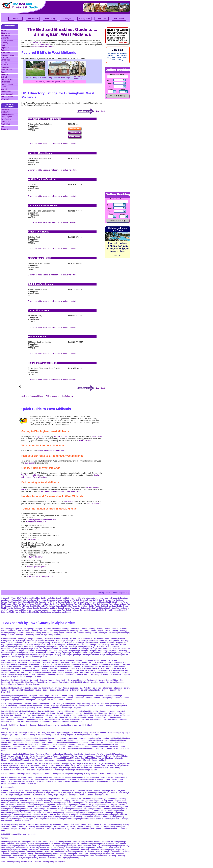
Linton (43, 742)
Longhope (61, 746)
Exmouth (113, 690)
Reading (56, 791)
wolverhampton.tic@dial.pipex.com (40, 576)
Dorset (33, 682)
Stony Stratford (97, 815)
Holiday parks (85, 19)
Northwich (20, 770)
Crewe (32, 674)
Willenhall (5, 99)
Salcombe (19, 799)
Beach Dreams (64, 608)
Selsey (83, 801)
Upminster (32, 834)
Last (103, 111)
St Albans (35, 811)
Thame (125, 824)
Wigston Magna (122, 850)
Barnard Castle (76, 639)
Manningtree (90, 754)
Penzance (112, 777)
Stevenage (109, 813)
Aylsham (57, 635)
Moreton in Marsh (75, 760)
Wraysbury (23, 858)
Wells (80, 846)
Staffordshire (7, 813)
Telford (66, 824)
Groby (39, 708)
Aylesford (48, 635)
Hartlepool (51, 713)
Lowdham (114, 746)
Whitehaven (44, 850)
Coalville (61, 670)
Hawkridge (103, 713)
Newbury (84, 764)
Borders (116, 647)
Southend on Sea (54, 809)
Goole (46, 705)
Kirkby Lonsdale (53, 735)
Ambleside (44, 631)
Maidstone (40, 754)
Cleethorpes (6, 670)
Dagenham (6, 680)
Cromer (78, 674)
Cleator (123, 668)
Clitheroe (44, 670)
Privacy (101, 593)
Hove (28, 721)
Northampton (87, 768)
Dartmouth (34, 680)
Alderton (84, 629)
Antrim (107, 631)
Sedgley (4, 72)
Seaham (4, 801)
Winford (99, 852)
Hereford (5, 717)
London (22, 746)
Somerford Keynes (58, 807)
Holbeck (47, 719)
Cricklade (51, 674)
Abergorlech (17, 629)
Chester (105, 664)
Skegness (93, 805)
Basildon (122, 639)
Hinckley (21, 719)
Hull (41, 721)
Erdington (5, 50)
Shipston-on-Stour (96, 803)
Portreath (41, 781)
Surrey (46, 819)
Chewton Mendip (14, 666)
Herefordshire (15, 717)
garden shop (56, 610)
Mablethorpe (6, 754)
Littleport (85, 742)
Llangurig (72, 744)
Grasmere (89, 705)
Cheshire (75, 664)
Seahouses (14, 801)
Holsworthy (66, 719)
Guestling (47, 708)
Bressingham (52, 651)
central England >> (94, 504)
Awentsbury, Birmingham (78, 78)
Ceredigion (75, 662)
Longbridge (5, 60)
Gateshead (19, 703)
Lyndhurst (99, 748)
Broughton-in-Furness (82, 653)
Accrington (38, 629)
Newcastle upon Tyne (113, 764)
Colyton (115, 670)
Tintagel (96, 826)
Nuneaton (5, 67)
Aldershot (75, 629)
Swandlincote (7, 821)
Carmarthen (112, 660)
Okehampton (29, 774)
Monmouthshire (28, 760)
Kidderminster (74, 733)
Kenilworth (31, 733)
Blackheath (5, 35)
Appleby (115, 631)
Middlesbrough (36, 758)
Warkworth (45, 844)
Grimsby (32, 708)
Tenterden (98, 824)
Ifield (11, 725)
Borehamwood (7, 649)
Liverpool (94, 742)
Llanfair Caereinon (43, 744)
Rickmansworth (41, 793)
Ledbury (127, 738)
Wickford (104, 850)
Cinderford (53, 668)
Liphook (50, 742)
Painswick (22, 777)
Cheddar (14, 664)
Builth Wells (38, 655)
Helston (84, 715)
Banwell (57, 639)
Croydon (126, 674)
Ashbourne (20, 633)
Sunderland (6, 819)
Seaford (122, 799)
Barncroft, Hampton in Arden (35, 78)
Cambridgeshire (59, 660)
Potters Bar (62, 781)
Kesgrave (46, 733)
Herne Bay (27, 717)
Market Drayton (22, 756)
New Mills (46, 766)
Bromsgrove (49, 653)
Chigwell (36, 666)
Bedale (75, 641)
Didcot (116, 680)
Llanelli (31, 744)
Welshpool (115, 846)
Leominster (81, 740)
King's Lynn (125, 733)
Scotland (5, 129)
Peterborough (16, 779)
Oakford (11, 774)
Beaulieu (59, 641)
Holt (74, 719)
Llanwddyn (91, 744)
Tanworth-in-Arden (26, 824)
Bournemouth (53, 649)
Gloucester (104, 703)
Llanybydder (6, 746)
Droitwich (85, 682)
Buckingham (109, 653)
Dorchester (16, 682)
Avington (5, 635)
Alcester (47, 629)
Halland (51, 711)
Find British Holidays (70, 610)
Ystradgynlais (60, 862)
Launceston (72, 738)
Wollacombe (43, 856)
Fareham (24, 696)
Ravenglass (46, 791)
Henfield (109, 715)
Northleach (115, 768)
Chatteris (5, 664)
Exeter (98, 690)
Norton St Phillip (47, 770)
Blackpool (39, 647)
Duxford (37, 684)
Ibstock (4, 725)
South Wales (104, 807)
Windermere (81, 852)
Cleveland (26, 670)
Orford (65, 774)
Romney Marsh (102, 793)
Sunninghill (29, 819)
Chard (95, 662)
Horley (99, 719)
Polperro (101, 779)
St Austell (44, 811)
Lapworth (52, 738)
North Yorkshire (32, 770)
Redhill (89, 791)
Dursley (29, 684)
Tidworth (80, 826)
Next (98, 111)
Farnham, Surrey (66, 696)
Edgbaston (5, 48)
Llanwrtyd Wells (113, 744)
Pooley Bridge (117, 779)
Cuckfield (19, 676)
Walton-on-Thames (93, 842)
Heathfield (58, 715)
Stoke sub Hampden (70, 815)
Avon (12, 635)
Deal (58, 680)
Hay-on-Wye (25, 715)
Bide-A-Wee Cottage (107, 608)
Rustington (99, 795)
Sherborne (48, 803)
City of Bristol (75, 668)
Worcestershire (101, 856)
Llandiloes (81, 744)
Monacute (39, 760)
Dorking (25, 682)
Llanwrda (101, 744)
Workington (83, 854)
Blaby (10, 647)
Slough (12, 807)
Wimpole (22, 852)
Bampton (31, 639)
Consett (4, 672)
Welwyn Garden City (92, 846)
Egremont (6, 690)
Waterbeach (109, 844)
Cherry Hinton (46, 664)
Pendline (96, 777)
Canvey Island (93, 660)
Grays (107, 705)
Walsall (4, 89)
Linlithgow (34, 742)
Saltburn (37, 799)
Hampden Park (82, 711)
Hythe (80, 721)
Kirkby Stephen (67, 735)
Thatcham (5, 826)
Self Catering (50, 19)
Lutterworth (46, 748)
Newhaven (5, 766)
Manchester (79, 754)
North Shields (35, 768)
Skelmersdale (104, 805)
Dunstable (120, 682)
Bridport (93, 651)
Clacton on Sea (89, 668)
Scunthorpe (112, 799)
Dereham (82, 680)
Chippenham (47, 666)
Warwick (76, 844)
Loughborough (97, 746)
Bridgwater (73, 651)
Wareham (11, 844)
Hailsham (22, 711)
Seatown (39, 801)
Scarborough (101, 799)
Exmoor (105, 690)
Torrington (23, 828)
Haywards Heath (38, 715)
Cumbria (39, 676)
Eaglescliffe (6, 688)
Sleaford (122, 805)
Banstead (49, 639)
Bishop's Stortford (111, 645)
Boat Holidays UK (37, 606)
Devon (109, 680)
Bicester (103, 643)
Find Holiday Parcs (80, 602)
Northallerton (74, 768)
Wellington (72, 846)
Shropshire (21, 805)
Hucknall (35, 721)
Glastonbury (85, 703)
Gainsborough (7, 703)
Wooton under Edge (9, 858)
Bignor (4, 645)
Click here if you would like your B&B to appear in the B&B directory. (47, 396)
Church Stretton (20, 668)
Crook (85, 674)
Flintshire (50, 698)
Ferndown (5, 698)
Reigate (105, 791)
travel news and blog (17, 610)
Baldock (13, 639)
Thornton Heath (59, 826)
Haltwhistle (60, 711)
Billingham (22, 645)
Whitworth (95, 850)
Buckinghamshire (122, 653)
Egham (127, 688)
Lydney (70, 748)
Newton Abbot (100, 766)
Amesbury (64, 631)
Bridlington (84, 651)
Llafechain (110, 742)
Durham (12, 684)
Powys (93, 781)
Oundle (94, 774)
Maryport (91, 756)
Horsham (123, 719)
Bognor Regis (90, 647)
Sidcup (37, 805)
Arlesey (123, 631)
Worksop (113, 856)
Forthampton (11, 700)
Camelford (71, 660)
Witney (30, 854)
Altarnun (11, 631)
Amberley (34, 631)
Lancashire (15, 738)
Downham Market (50, 682)
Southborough (40, 809)
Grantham (80, 705)
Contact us (116, 593)
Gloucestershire (117, 703)
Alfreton (99, 629)
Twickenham (96, 828)
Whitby (24, 850)
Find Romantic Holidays (11, 608)
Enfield (38, 690)
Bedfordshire (93, 641)
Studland (71, 817)
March (4, 756)
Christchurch (7, 668)
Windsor (91, 852)
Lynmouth (109, 748)
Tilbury (88, 826)
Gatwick (28, 703)
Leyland (115, 740)
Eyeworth (5, 692)
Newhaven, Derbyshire (20, 766)
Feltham (108, 696)
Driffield (77, 682)
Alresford (124, 629)
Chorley (108, 666)
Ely (22, 690)
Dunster (4, 684)
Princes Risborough (9, 783)
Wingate (107, 852)
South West (6, 112)
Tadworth (5, 824)
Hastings (78, 713)
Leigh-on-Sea (46, 740)
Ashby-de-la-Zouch (44, 633)
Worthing (121, 856)
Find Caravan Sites (9, 604)
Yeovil (45, 862)
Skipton (114, 805)
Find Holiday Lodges (117, 604)
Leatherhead (108, 738)
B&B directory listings (41, 45)
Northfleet (13, 768)
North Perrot (23, 768)
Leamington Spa (95, 738)
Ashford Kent (71, 633)
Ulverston (22, 834)
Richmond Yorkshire (9, 793)
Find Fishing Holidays (83, 604)
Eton (83, 690)
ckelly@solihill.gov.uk (35, 557)
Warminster (56, 844)
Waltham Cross (70, 842)
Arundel (4, 633)
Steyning (118, 813)
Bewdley (47, 643)
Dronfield (94, 682)
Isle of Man (73, 725)
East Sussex (64, 688)
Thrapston (71, 826)
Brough (68, 653)
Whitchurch (33, 850)
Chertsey (57, 664)
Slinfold (4, 807)
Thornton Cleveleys (43, 826)
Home (15, 19)
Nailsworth (6, 764)
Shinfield (84, 803)
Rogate (83, 793)
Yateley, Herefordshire (23, 862)
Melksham (117, 756)
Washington (98, 844)
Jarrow (4, 729)
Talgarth (14, 824)
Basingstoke (6, 641)
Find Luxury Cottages (79, 608)
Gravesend (99, 705)
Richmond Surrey (26, 793)
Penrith (103, 777)
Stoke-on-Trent (7, 79)
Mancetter (68, 754)
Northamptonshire (101, 768)
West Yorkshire (115, 848)
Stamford (38, 813)
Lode (15, 746)
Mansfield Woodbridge (115, 754)
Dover (39, 682)
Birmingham (6, 33)
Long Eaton (31, 746)
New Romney (39, 764)
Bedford (83, 641)
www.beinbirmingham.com (36, 522)
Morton (95, 760)
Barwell (114, 639)
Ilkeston (33, 725)
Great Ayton (116, 705)
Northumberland (8, 770)
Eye (120, 690)
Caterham (46, 662)
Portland (33, 781)
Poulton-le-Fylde (82, 781)
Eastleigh (53, 688)
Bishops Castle (96, 645)
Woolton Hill (65, 856)
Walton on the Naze (110, 842)
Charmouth (112, 662)
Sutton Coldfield (7, 84)
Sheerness (113, 801)
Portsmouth (51, 781)
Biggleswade (121, 643)
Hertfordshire (59, 717)
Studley (79, 817)
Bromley (39, 653)
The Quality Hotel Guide (31, 475)
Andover (93, 631)
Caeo (3, 660)
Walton (81, 842)
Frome (61, 700)
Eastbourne (43, 688)
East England (6, 119)
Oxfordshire (111, 774)
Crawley (17, 674)
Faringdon (33, 696)
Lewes (100, 740)
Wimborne (49, 852)
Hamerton (70, 711)
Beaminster (50, 641)
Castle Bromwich (8, 40)
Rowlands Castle (39, 795)
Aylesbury (38, 635)
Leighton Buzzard (60, 740)
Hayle (3, 715)
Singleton (71, 805)
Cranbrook (115, 672)
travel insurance (85, 441)
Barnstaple (88, 639)
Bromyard (60, 653)
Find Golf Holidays (100, 604)
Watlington (14, 846)
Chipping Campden (81, 666)
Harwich (60, 713)
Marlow (74, 756)
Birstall (70, 645)
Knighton (97, 735)
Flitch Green (60, 698)
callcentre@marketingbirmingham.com (41, 520)
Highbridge (6, 719)
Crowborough (94, 674)
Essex (66, 690)
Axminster (29, 635)
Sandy (64, 799)
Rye (107, 795)
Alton (19, 631)
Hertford (49, 717)
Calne (18, 660)
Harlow (22, 713)
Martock (82, 756)
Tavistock (47, 824)
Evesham (90, 690)
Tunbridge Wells (83, 828)
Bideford (111, 643)
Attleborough (123, 633)
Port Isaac (13, 781)
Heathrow (67, 715)
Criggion (60, 674)
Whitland (54, 850)
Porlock (4, 781)
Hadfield (5, 711)
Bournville (5, 38)
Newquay (89, 766)
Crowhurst (106, 674)
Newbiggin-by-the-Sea (70, 764)
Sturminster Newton (92, 817)
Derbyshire (72, 680)
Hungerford (49, 721)
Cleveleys (35, 670)
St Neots (121, 811)
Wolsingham (95, 854)
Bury (22, 657)
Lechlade (118, 738)
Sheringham (59, 803)
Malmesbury (58, 754)
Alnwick (115, 629)
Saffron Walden (7, 799)
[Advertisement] (117, 145)
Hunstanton (60, 721)
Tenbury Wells (87, 824)
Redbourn (65, 791)
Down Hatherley (65, 682)
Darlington (16, 680)
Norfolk (4, 768)
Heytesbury (79, 717)
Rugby (82, 795)
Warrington (66, 844)
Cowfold (106, 672)
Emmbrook (30, 690)
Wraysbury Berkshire (38, 858)
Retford (112, 791)
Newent (126, 764)
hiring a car (39, 437)
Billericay (12, 645)
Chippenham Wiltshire (62, 666)
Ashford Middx (84, 633)
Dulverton (111, 682)
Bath (15, 641)
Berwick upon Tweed (33, 643)
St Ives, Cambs (72, 811)
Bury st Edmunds (33, 657)
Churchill (32, 668)
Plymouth (63, 779)
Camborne (36, 660)
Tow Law (49, 828)
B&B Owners (119, 19)
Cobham (69, 670)
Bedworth (103, 641)
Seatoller (23, 801)
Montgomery (50, 760)
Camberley (26, 660)
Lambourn (5, 738)
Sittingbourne (82, 805)
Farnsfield (79, 696)
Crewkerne (69, 674)
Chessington (95, 664)
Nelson (29, 764)
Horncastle (107, 719)
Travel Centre (97, 437)
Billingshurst (33, 645)
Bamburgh (22, 639)
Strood (56, 817)
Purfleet (33, 783)
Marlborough (65, 756)
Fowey (21, 700)
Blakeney (48, 647)
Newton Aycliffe (113, 766)
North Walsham (49, 768)
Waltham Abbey (56, 842)
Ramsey (27, 791)
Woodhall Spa (31, 856)
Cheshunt (84, 664)
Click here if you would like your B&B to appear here (55, 82)
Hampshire (94, 711)
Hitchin (29, 719)
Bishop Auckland (81, 645)
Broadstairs (6, 653)
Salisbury (29, 799)
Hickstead (89, 717)
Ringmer (53, 793)
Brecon (31, 651)
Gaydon (36, 703)
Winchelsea (59, 852)
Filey (17, 698)
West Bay (125, 846)
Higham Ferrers (101, 717)
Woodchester (18, 856)
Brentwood (40, 651)
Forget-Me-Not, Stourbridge (59, 78)
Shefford (5, 803)
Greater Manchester (19, 708)
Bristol (115, 651)
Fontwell (88, 698)
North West (5, 124)
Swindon (26, 821)
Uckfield (5, 834)
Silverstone (61, 805)
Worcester (89, 856)
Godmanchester (25, 705)
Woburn (55, 854)
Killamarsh (94, 733)
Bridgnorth (63, 651)
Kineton (103, 733)
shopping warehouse (62, 612)
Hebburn (76, 715)
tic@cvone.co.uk (33, 539)
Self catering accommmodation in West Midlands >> (60, 491)
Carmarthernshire (8, 662)
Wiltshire (40, 852)
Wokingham (72, 854)
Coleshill (100, 670)
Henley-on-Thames (121, 715)
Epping (46, 690)
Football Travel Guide (20, 606)
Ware (3, 844)
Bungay (58, 655)
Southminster (77, 809)
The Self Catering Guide (82, 600)
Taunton (38, 824)
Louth (106, 746)
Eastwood (74, 688)
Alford (91, 629)
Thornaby (30, 826)
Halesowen (5, 53)
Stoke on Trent (55, 815)
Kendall (22, 733)
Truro (73, 828)
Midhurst (57, 758)
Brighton (107, 651)
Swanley (17, 821)
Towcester (40, 828)
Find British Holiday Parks (117, 602)
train (66, 437)
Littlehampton (74, 742)
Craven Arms (6, 674)
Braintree (116, 649)
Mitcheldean (15, 760)
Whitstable (75, 850)
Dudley (4, 45)
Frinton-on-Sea (50, 700)
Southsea (97, 809)
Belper (117, 641)
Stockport (27, 815)
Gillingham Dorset (48, 703)
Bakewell (5, 639)
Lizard (101, 742)
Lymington (90, 748)
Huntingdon (71, 721)
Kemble (4, 733)
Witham (23, 854)
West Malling (59, 848)
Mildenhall (67, 758)
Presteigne (101, 781)
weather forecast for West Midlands (51, 451)
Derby (64, 680)
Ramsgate (36, 791)
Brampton (126, 649)
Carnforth (21, 662)
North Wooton (62, 768)
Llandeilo (119, 742)
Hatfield (87, 713)
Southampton (27, 809)
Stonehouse (85, 815)
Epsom (53, 690)
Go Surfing (94, 608)
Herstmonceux (38, 717)
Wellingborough (59, 846)
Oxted (119, 774)
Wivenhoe (39, 854)
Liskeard (58, 742)
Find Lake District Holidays (107, 610)
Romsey (113, 793)
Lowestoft (13, 748)
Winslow (126, 852)
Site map (126, 593)
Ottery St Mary (84, 774)
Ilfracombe (24, 725)
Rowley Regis (6, 70)
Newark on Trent (53, 764)
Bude (13, 655)
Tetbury (106, 824)
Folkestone (79, 698)
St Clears (53, 811)
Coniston (123, 670)
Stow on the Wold (16, 817)
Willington (12, 852)
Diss (122, 680)
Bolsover (100, 647)
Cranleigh (124, 672)
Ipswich (64, 725)
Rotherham (26, 795)
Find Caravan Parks (26, 604)
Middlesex (48, 758)
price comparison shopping (38, 610)
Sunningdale (17, 819)
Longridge (71, 746)
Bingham (50, 645)
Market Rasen (53, 756)
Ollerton (47, 774)
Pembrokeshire (84, 777)
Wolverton (120, 854)
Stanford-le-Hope (50, 813)
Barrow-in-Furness (101, 639)
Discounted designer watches (24, 600)
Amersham (54, 631)
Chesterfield (114, 664)
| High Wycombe (115, 717)
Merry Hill (5, 65)
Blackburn (18, 647)
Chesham (66, 664)
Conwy (12, 672)
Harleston (14, 713)
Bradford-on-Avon (104, 649)
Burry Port (116, 655)
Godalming (13, 705)
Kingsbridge (7, 735)
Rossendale (6, 795)
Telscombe (75, 824)
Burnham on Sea (96, 655)
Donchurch (6, 682)
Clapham (100, 668)
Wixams (47, 854)
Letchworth (91, 740)
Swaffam (116, 819)
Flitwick (70, 698)
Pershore (5, 779)
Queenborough (7, 787)
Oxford (102, 774)
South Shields (92, 807)
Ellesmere (16, 690)
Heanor (49, 715)
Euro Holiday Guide (86, 606)
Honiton (80, 719)
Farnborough (44, 696)
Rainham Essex (16, 791)
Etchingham (75, 690)
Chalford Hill (86, 662)
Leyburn (107, 740)
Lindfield (16, 742)
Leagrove (83, 738)
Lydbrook (56, 748)
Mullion (102, 760)
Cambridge (46, 660)
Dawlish (52, 680)
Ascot (11, 633)
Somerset (71, 807)
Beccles (68, 641)
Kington (17, 735)
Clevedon (16, 670)
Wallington (37, 842)
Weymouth (16, 850)
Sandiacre (56, 799)
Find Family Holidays (64, 604)
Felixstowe (99, 696)
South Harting (116, 807)
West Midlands (69, 502)
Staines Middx (27, 813)
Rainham (5, 791)
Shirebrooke (110, 803)
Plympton (72, 779)
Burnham (84, 655)
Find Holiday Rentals (30, 608)
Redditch (81, 791)
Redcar (73, 791)
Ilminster (41, 725)
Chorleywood (118, 666)
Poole (108, 779)
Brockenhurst (29, 653)
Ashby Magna (58, 633)
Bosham (28, 649)
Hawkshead (113, 713)
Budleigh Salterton (24, 655)
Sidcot (30, 805)
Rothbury (16, 795)
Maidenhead (29, 754)
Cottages (67, 19)
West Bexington (8, 848)
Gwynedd (78, 708)
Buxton (44, 657)
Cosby (66, 672)
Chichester (27, 666)
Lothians (85, 746)
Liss (65, 742)
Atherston (113, 633)
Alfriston (107, 629)
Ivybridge (87, 725)
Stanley (61, 813)
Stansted (69, 813)
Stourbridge (6, 82)
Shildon (76, 803)
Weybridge (6, 850)
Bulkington (49, 655)
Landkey (35, 738)
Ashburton (30, 633)
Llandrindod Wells (19, 744)
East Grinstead (31, 688)
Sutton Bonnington (72, 819)
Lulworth (30, 748)
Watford (4, 846)
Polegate (81, 779)
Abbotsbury (6, 629)
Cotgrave (74, 672)
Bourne (43, 649)
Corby (28, 672)
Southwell (107, 809)
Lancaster (26, 738)
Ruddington (73, 795)
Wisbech (6, 854)
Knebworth (88, 735)
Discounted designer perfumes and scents (54, 600)
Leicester (22, 740)
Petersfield (35, 779)
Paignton (13, 777)
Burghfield (75, 655)
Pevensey (54, 779)
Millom (88, 758)
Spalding (14, 811)
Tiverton (111, 826)
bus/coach (58, 437)
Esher (59, 690)
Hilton (14, 719)
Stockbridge (6, 815)
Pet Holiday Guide (53, 606)
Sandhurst (46, 799)
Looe (78, 746)
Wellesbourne (46, 846)
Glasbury (75, 703)
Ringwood (62, 793)
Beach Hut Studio (63, 598)
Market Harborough (38, 756)
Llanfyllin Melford (59, 744)
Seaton (31, 801)
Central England (7, 114)
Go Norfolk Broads (88, 610)
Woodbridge (6, 856)
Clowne (52, 670)
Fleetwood (40, 698)
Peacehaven (59, 777)
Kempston (13, 733)
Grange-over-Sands (66, 705)
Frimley (40, 700)
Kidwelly (85, 733)
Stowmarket (29, 817)
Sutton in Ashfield (103, 819)
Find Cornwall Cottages (19, 612)
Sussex (53, 819)
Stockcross (17, 815)
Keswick (54, 733)
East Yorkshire (86, 688)
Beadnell (40, 641)
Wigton (4, 852)
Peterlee (26, 779)
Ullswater (13, 834)
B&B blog (102, 19)
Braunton (17, 651)
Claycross (115, 668)
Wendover (106, 846)
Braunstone (7, 651)
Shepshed (25, 803)
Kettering (63, 733)
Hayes (122, 713)
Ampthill (73, 631)
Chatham (122, 662)
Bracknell (91, 649)
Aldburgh (66, 629)
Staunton (88, 813)
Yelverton (37, 862)
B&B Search (33, 19)
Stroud (63, 817)
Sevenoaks (92, 801)
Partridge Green (46, 777)
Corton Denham (56, 672)
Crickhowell (41, 674)
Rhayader (121, 791)
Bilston (4, 31)
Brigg (100, 651)
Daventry (43, 680)
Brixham (122, 651)
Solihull (4, 77)
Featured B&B (35, 43)
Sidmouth (45, 805)
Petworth (45, 779)
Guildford (56, 708)
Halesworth (42, 711)
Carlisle (103, 660)
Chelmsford (23, 664)
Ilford (16, 725)
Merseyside (24, 758)
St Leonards (84, 811)
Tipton (4, 87)
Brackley (82, 649)
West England (7, 117)
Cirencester (64, 668)
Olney (54, 774)
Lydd (63, 748)
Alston (4, 631)
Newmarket (36, 766)
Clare (107, 668)
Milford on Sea (78, 758)
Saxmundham (88, 799)
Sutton (60, 819)
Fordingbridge (108, 698)
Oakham (19, 774)
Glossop (95, 703)
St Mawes (112, 811)
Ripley (70, 793)
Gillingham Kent (63, 703)
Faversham (89, 696)
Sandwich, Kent (75, 799)
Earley (21, 688)
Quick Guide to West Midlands (44, 47)
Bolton (108, 647)
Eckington (97, 688)
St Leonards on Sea (99, 811)
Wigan (112, 850)
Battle (20, 641)
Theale (13, 826)
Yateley (10, 862)
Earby (15, 688)
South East (5, 109)
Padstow (5, 777)
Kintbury (25, 735)
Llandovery (6, 744)
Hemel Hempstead (96, 715)
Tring (67, 828)
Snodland (31, 807)
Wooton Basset (77, 856)
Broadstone (17, 653)
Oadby (4, 774)
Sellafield (75, 801)
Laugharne (62, 738)
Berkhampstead (8, 643)
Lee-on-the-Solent (9, 740)
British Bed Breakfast (102, 600)
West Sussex (102, 848)
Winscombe (117, 852)
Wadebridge (6, 842)
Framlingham (30, 700)
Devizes (102, 680)
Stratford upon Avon (44, 817)
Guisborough (67, 708)
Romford (91, 793)
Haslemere (69, 713)
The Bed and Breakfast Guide (34, 598)
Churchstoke (42, 668)
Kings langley (113, 733)
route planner (30, 463)
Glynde (4, 705)
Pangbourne (33, 777)
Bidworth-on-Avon (91, 643)
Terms (108, 593)
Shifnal (68, 803)
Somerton (81, 807)
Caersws (10, 660)
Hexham (70, 717)
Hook (115, 719)
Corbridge (20, 672)
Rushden (89, 795)
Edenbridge (107, 688)
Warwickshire (86, 844)
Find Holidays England (39, 612)
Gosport (53, 705)
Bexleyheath (70, 643)
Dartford (25, 680)
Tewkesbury (116, 824)
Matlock (99, 756)
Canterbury (81, 660)
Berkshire (19, 643)
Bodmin (79, 647)
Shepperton (14, 803)
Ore (60, 774)
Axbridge (19, 635)
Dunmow (21, 684)
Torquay (14, 828)
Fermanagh (118, 696)
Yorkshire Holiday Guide (45, 604)
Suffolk (113, 817)
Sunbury (121, 817)
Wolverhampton (7, 97)
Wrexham (52, 858)
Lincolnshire (6, 742)
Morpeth (87, 760)
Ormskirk (73, 774)
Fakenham (5, 696)
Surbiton (38, 819)
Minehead (109, 758)
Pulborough (24, 783)
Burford (66, 655)
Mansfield (100, 754)
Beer (111, 641)
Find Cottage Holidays (63, 602)
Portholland (23, 781)
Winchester (70, 852)
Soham (39, 807)
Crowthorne (116, 674)
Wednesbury (6, 92)
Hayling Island (13, 715)
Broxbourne (97, 653)
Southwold (116, 809)
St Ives (61, 811)
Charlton (103, 662)
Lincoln (123, 740)
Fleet (33, 698)
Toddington (120, 826)
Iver (80, 725)
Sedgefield (58, 801)
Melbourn (107, 756)
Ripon (76, 793)
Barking (65, 639)
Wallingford (26, 842)
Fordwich (119, 698)
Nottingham (68, 770)
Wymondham (73, 858)
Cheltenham (34, 664)
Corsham (44, 672)
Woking (63, 854)
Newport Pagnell (78, 766)
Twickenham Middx (111, 828)
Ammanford (83, 631)
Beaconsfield (30, 641)
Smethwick (5, 75)
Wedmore (23, 846)
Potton (71, 781)
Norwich (58, 770)
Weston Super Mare (87, 848)
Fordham (97, 698)
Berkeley (124, 641)
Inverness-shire (53, 725)
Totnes (32, 828)
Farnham (55, 696)
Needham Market (18, 764)
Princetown (111, 781)
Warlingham (21, 844)
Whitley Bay (64, 850)
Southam (66, 809)
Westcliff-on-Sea (46, 848)
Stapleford (79, 813)
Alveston (25, 631)
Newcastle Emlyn (96, 764)
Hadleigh (13, 711)
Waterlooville (121, 844)
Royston (63, 795)
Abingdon (28, 629)
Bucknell (6, 655)
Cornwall (35, 672)
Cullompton (29, 676)
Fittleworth (25, 698)
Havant (94, 713)
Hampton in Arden (8, 55)
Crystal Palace (8, 676)
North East (5, 122)
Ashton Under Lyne (99, 633)
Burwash (15, 657)
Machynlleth (18, 754)
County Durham (85, 672)
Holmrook (56, 719)
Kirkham (78, 735)
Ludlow (22, 748)
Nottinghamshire (81, 770)
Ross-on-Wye (123, 793)
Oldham (39, 774)
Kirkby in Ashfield (37, 735)
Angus (100, 631)
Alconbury (56, 629)
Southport (88, 809)
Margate (11, 756)
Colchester (91, 670)
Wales (4, 127)
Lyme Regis (79, 748)
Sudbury (105, 817)
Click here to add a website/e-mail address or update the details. (52, 144)
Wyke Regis (62, 858)
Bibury (79, 643)
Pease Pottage (71, 777)
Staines (16, 813)
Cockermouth (79, 670)
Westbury (34, 848)
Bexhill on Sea (58, 643)
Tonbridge (5, 828)
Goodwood (38, 705)
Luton (37, 748)
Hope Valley (90, 719)
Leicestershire (33, 740)
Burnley (108, 655)
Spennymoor (24, 811)
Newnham (65, 766)
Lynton (117, 748)
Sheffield (122, 801)
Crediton (25, 674)
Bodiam (72, 647)
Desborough (92, 680)
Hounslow (20, 721)
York (51, 862)
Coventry (5, 43)
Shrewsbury (11, 805)
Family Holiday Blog (103, 606)
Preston (120, 781)
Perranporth (122, 777)
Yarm (3, 862)
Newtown (125, 766)
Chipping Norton (97, 666)
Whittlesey (85, 850)
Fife (12, 698)
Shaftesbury (102, 801)
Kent (39, 733)
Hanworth (120, 711)
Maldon (49, 754)
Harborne (5, 57)
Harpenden (31, 713)
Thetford (21, 826)
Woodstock (54, 856)
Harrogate (41, 713)
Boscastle (19, 649)
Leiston (71, 740)
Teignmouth (57, 824)
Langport (43, 738)
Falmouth (15, 696)
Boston (35, 649)
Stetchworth (98, 813)
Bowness (73, 649)
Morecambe (61, 760)
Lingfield (25, 742)
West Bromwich (7, 94)
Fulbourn (68, 700)
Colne (108, 670)
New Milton (55, 766)
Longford (5, 62)
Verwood (5, 838)
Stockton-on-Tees (40, 815)
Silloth (53, 805)
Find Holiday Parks (36, 602)
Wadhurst (16, 842)
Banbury (40, 639)
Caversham (65, 662)
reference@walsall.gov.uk (37, 567)
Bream (25, 651)
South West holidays (48, 608)
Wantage (123, 842)
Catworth (55, 662)
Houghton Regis (8, 721)
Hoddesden (38, 719)
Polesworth (91, 779)
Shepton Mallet (36, 803)
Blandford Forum (60, 647)
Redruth (97, 791)
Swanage (124, 819)
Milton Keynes (98, 758)
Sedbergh (48, 801)
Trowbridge (59, 828)
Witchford (15, 854)
